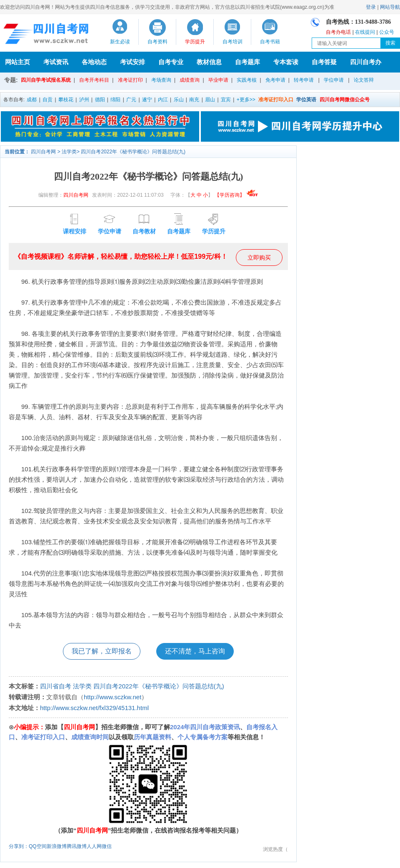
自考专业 (171, 62)
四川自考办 (366, 62)
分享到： (19, 846)
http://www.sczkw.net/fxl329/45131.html (94, 708)
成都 (32, 100)
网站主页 (17, 62)
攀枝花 (66, 100)
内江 (163, 100)
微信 (107, 846)
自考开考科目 (94, 80)
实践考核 (247, 80)
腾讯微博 (77, 846)
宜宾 (226, 100)
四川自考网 (43, 152)
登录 (371, 7)
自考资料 (157, 42)
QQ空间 (38, 846)
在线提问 (365, 32)
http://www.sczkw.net (112, 697)
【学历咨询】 (236, 195)
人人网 (94, 846)
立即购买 (259, 258)
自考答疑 (324, 62)
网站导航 (390, 7)
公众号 (387, 32)
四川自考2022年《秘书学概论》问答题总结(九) (133, 152)
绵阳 (115, 100)
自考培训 (232, 42)
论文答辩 (364, 80)
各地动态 (94, 62)
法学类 (69, 152)
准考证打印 (130, 80)
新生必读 (120, 42)
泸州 (84, 100)
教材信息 (209, 62)
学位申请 (334, 80)
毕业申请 (218, 80)
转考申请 (304, 80)
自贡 (47, 100)
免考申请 (275, 80)
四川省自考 (56, 686)
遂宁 (147, 100)
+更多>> (246, 100)
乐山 (179, 100)
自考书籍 (270, 42)
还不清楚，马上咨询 (195, 651)
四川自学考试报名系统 (46, 80)
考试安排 (132, 62)
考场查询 (161, 80)
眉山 (210, 100)
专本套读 (286, 62)
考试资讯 (56, 62)
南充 (194, 100)
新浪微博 (57, 846)
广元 (131, 100)
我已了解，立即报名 (102, 651)
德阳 (100, 100)
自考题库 (247, 62)
